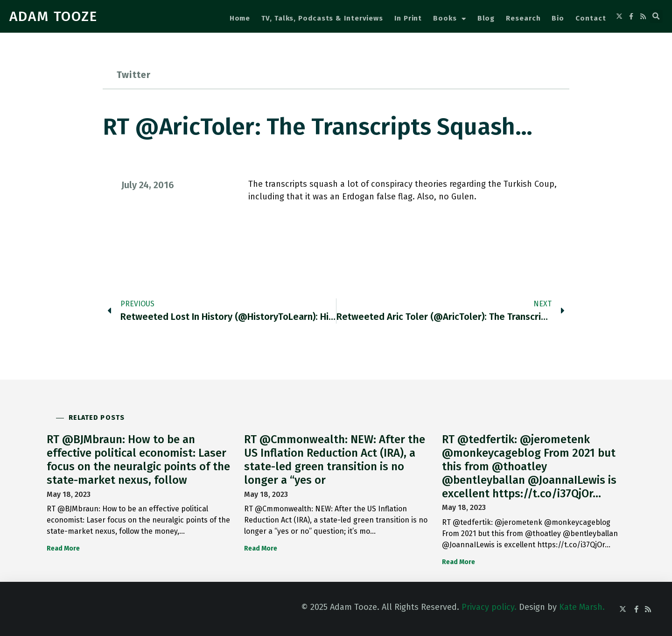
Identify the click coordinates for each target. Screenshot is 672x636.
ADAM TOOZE (53, 16)
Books (449, 19)
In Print (408, 18)
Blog (486, 18)
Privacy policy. (489, 607)
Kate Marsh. (582, 607)
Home (240, 18)
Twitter (134, 75)
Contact (591, 18)
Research (523, 18)
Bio (558, 18)
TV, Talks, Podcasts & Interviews (322, 18)
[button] (656, 16)
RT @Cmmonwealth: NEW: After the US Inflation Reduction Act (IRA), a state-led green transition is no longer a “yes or (335, 459)
